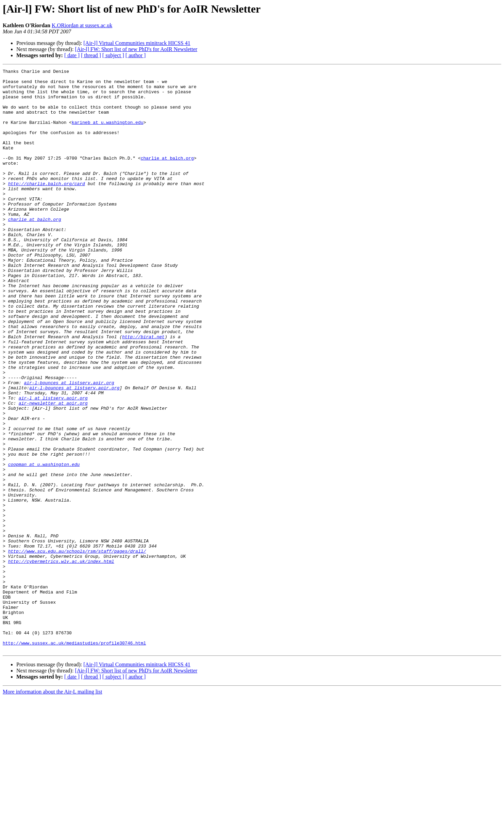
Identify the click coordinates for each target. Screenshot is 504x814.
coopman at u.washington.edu (44, 544)
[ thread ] (91, 55)
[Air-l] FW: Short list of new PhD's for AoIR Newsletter (136, 49)
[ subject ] (113, 55)
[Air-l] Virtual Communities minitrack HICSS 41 (137, 43)
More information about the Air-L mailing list (52, 808)
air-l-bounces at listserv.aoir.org (69, 446)
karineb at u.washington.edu (108, 133)
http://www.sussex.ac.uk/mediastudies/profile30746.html (74, 758)
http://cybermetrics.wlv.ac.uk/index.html (61, 660)
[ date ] (72, 55)
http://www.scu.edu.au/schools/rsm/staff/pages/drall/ (77, 648)
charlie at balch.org (167, 176)
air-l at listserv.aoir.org (53, 464)
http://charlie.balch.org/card (47, 207)
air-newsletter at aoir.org (53, 470)
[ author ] (136, 55)
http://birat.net (143, 391)
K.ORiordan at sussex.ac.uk (82, 25)
